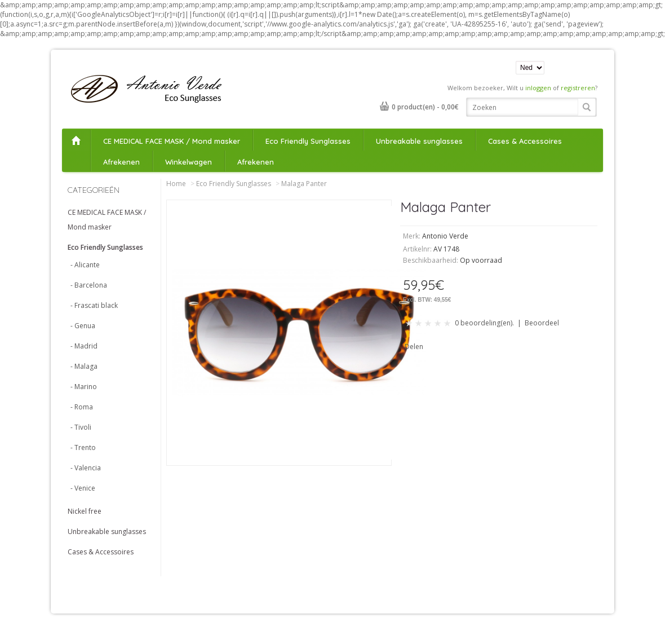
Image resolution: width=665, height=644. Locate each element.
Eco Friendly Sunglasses (308, 141)
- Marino (84, 387)
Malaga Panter (304, 184)
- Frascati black (94, 305)
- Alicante (85, 265)
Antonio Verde (445, 236)
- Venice (83, 488)
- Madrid (84, 346)
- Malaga (84, 366)
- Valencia (86, 468)
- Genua (83, 326)
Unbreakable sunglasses (419, 141)
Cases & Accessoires (525, 141)
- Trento (83, 447)
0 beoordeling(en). (484, 323)
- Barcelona (89, 285)
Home (76, 140)
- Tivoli (81, 427)
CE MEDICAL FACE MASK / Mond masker (172, 141)
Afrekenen (121, 162)
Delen (414, 347)
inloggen (538, 88)
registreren (578, 88)
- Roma (82, 407)
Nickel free (85, 511)
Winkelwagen (189, 162)
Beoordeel (542, 323)
